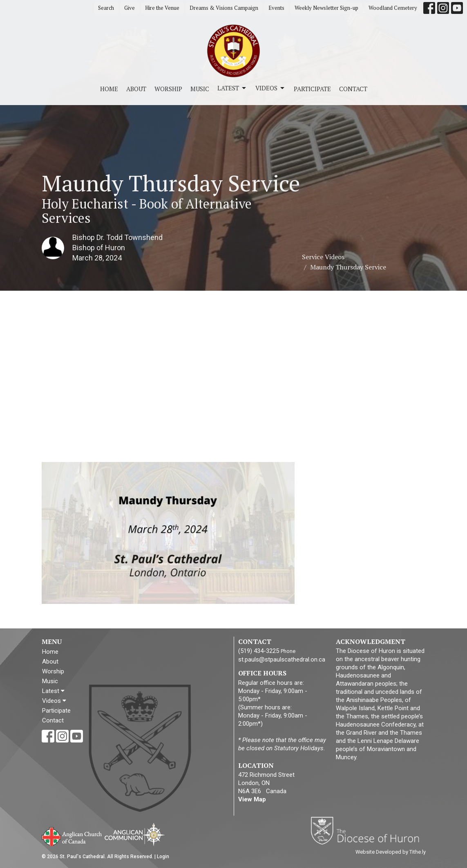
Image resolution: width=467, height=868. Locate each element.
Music (200, 89)
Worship (168, 89)
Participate (312, 89)
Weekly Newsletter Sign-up (326, 8)
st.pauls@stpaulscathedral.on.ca (282, 659)
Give (130, 8)
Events (276, 8)
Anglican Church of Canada (72, 836)
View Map (252, 799)
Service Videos (323, 257)
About (136, 89)
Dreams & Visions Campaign (224, 8)
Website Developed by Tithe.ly (391, 852)
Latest (232, 88)
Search (106, 8)
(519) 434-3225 (259, 651)
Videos (270, 88)
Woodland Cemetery (393, 8)
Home (109, 89)
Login (163, 857)
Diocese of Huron (368, 830)
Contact (353, 89)
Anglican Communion (135, 834)
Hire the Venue (162, 8)
